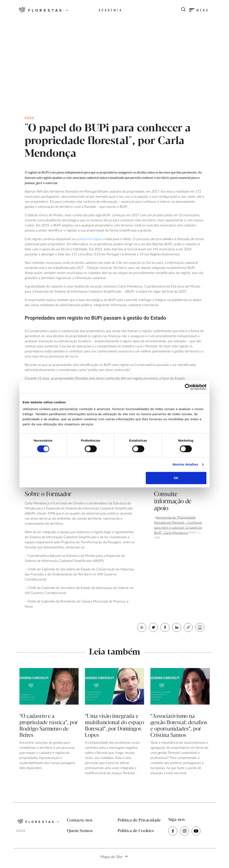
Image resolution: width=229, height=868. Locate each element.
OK (176, 478)
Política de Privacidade (139, 820)
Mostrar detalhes (185, 464)
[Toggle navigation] (199, 10)
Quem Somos (80, 831)
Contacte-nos (80, 820)
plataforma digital (89, 239)
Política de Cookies (136, 831)
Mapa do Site (111, 857)
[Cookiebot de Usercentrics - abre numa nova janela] (188, 387)
